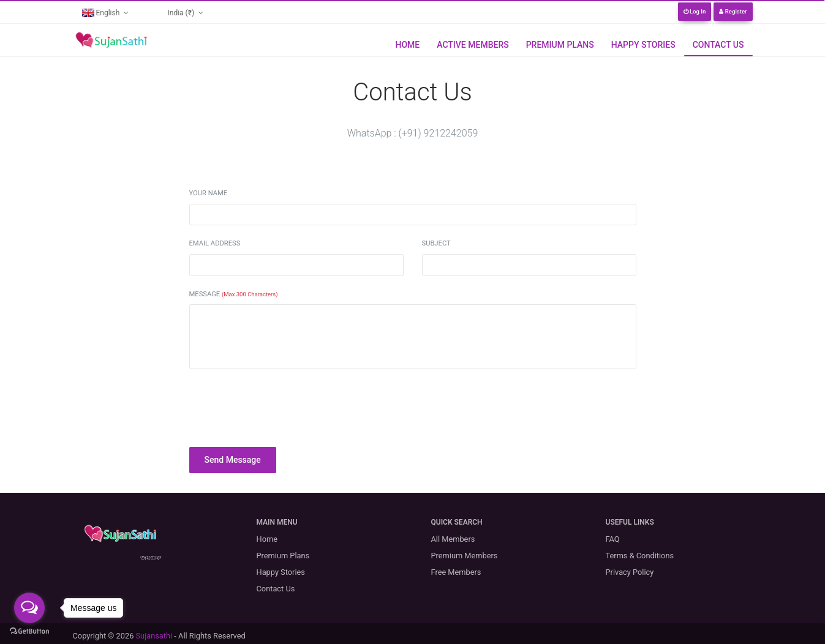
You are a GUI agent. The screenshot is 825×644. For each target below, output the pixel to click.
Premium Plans (560, 45)
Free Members (456, 572)
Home (407, 45)
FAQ (613, 539)
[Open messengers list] (29, 608)
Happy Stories (643, 45)
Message (234, 294)
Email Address (215, 243)
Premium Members (465, 556)
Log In (695, 11)
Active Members (473, 45)
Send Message (233, 460)
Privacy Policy (630, 572)
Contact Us (718, 45)
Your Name (209, 193)
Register (733, 11)
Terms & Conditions (640, 556)
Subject (436, 243)
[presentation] (282, 403)
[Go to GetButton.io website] (29, 631)
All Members (453, 539)
